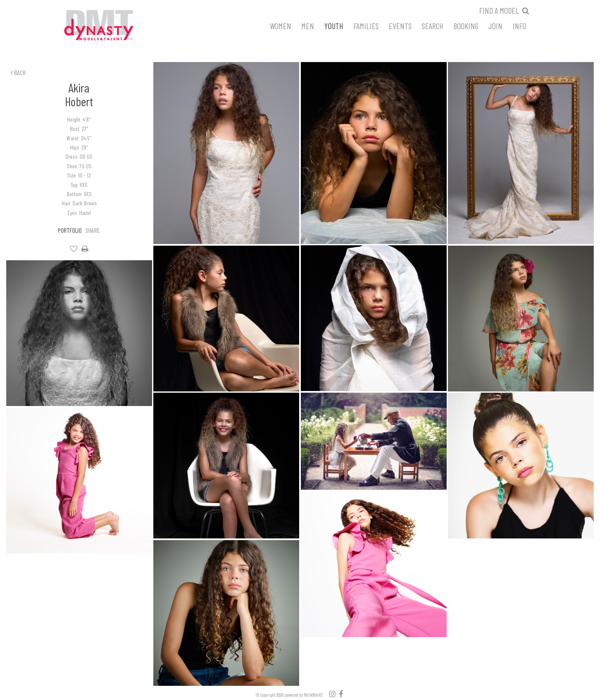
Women (280, 25)
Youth (334, 25)
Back (18, 72)
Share (93, 230)
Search (432, 25)
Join (495, 25)
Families (366, 25)
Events (400, 25)
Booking (466, 25)
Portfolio (70, 230)
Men (308, 25)
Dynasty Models (115, 26)
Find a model (499, 10)
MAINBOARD (313, 695)
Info (519, 25)
